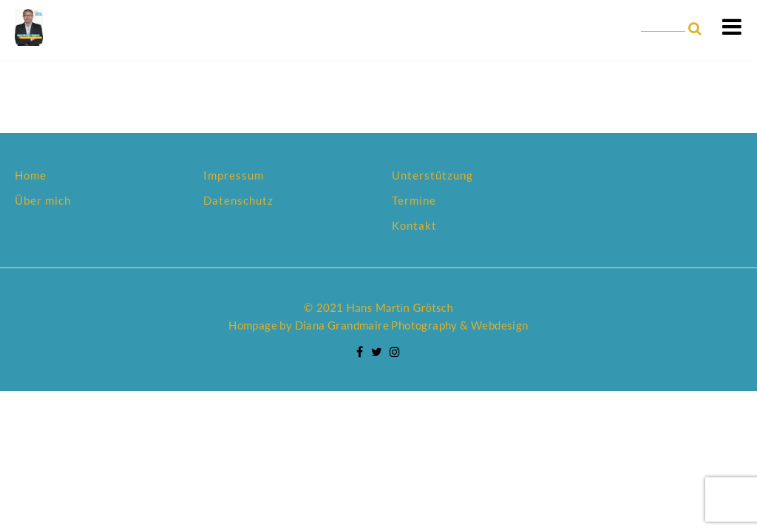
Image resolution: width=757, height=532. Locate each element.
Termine (414, 200)
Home (31, 175)
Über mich (43, 200)
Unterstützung (432, 175)
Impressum (234, 175)
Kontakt (414, 225)
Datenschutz (238, 200)
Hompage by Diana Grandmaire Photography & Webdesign (378, 325)
